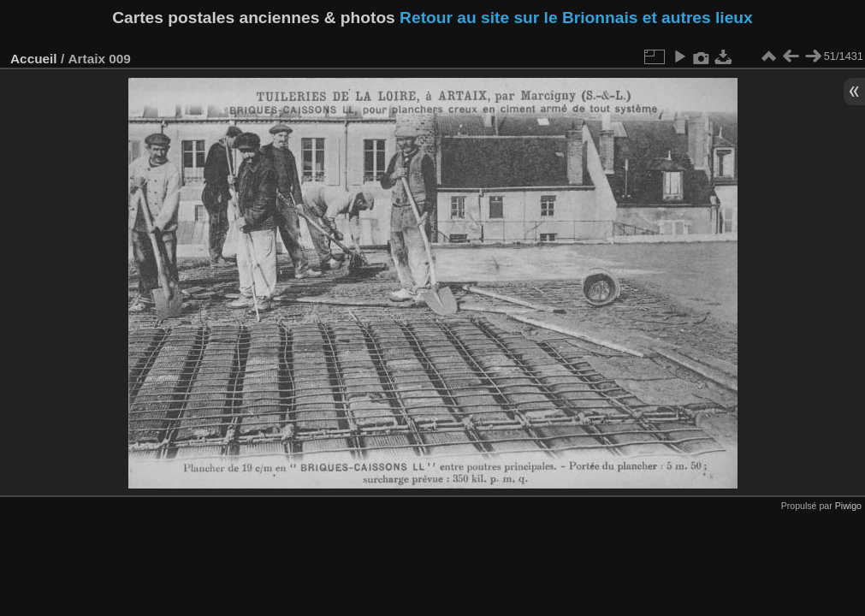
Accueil (34, 59)
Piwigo (848, 506)
